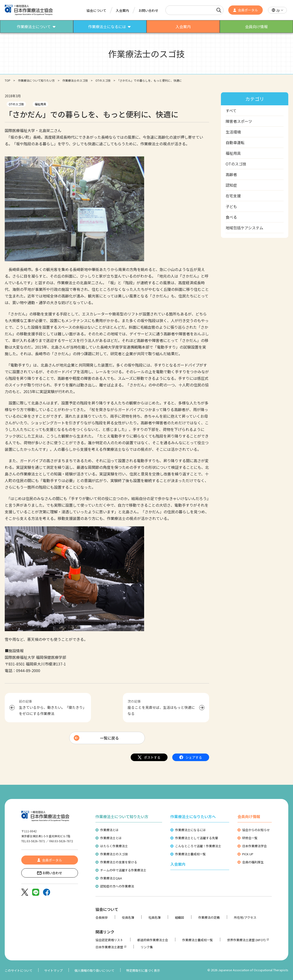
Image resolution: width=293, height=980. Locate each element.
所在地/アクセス (245, 917)
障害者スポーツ (239, 121)
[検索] (219, 10)
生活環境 (233, 132)
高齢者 (231, 174)
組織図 (179, 917)
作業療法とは (109, 830)
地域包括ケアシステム (244, 228)
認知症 (231, 185)
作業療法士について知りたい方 (122, 816)
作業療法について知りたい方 (36, 80)
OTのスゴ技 (103, 80)
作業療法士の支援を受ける (119, 862)
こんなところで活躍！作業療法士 (198, 846)
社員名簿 (155, 917)
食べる (231, 217)
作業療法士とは (111, 838)
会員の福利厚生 (253, 862)
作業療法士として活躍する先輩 (197, 838)
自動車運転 (235, 142)
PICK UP (248, 854)
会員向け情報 (249, 816)
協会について (96, 10)
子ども (231, 206)
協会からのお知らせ (256, 830)
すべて (231, 111)
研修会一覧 (250, 838)
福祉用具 (40, 104)
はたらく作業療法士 (114, 846)
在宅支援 (233, 196)
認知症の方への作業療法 (117, 886)
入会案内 (122, 10)
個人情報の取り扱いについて (94, 970)
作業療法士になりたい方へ (193, 816)
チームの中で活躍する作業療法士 (123, 870)
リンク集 (147, 947)
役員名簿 (128, 917)
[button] (277, 10)
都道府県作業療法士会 (153, 940)
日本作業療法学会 (254, 846)
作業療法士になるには (190, 830)
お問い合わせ (148, 10)
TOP (8, 80)
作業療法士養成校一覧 (190, 854)
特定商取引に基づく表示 (143, 970)
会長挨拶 (102, 917)
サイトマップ (53, 970)
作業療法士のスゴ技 (75, 80)
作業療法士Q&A (111, 878)
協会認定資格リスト (109, 940)
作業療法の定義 (209, 917)
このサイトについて (19, 970)
